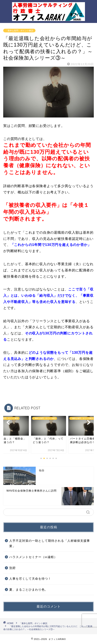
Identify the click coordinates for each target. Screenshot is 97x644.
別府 (12, 568)
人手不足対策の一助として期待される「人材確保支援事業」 (50, 544)
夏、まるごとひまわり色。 (29, 590)
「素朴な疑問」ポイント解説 (19, 31)
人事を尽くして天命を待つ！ (30, 579)
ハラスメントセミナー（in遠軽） (33, 557)
